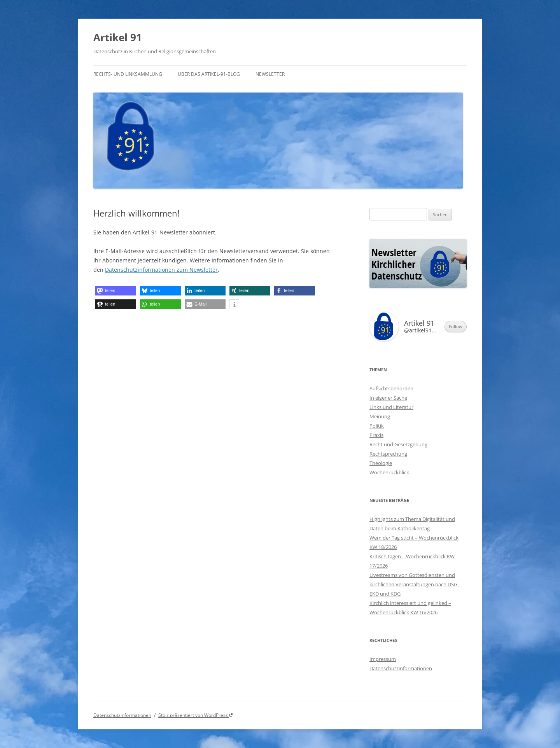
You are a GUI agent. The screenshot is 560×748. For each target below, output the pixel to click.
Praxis (376, 435)
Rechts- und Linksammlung (128, 74)
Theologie (381, 463)
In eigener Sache (388, 398)
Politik (377, 426)
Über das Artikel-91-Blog (209, 74)
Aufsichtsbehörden (391, 388)
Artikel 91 (118, 37)
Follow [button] (456, 326)
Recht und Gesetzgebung (398, 444)
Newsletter (270, 74)
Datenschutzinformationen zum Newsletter (161, 270)
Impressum (383, 659)
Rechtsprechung (388, 454)
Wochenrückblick (389, 472)
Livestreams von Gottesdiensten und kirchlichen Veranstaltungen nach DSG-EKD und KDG (414, 584)
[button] (116, 291)
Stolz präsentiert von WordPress (194, 715)
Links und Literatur (391, 407)
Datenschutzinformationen (401, 668)
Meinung (380, 416)
